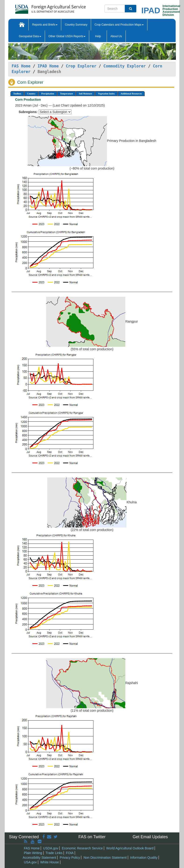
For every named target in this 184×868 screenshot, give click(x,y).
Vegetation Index (106, 94)
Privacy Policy (70, 858)
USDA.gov (51, 848)
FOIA (70, 853)
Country (31, 94)
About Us (116, 36)
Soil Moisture (85, 94)
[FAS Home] (39, 8)
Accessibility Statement (40, 858)
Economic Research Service (82, 848)
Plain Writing (33, 853)
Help (98, 36)
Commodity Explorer (125, 66)
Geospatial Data (30, 36)
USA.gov (30, 862)
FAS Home (21, 66)
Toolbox (17, 94)
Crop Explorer (81, 66)
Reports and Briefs (45, 25)
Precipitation (48, 94)
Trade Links (54, 853)
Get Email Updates (150, 837)
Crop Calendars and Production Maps (119, 25)
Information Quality (144, 858)
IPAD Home (48, 66)
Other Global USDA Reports (67, 36)
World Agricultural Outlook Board (130, 848)
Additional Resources (131, 94)
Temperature (67, 94)
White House (50, 862)
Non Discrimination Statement (105, 858)
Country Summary (76, 25)
